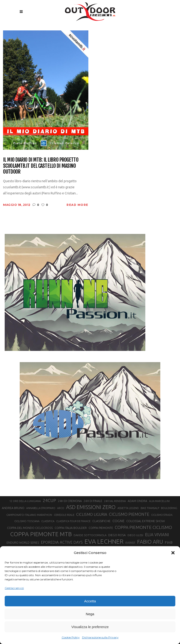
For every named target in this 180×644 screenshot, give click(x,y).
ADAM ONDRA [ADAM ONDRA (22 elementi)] (137, 501)
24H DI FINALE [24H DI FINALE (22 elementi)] (93, 501)
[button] (173, 553)
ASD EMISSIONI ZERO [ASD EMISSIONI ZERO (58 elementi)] (91, 507)
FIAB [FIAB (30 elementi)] (169, 542)
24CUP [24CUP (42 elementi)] (49, 500)
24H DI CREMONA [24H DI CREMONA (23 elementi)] (70, 501)
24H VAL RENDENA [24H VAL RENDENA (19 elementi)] (115, 501)
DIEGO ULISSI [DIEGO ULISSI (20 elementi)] (135, 535)
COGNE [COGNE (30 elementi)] (118, 521)
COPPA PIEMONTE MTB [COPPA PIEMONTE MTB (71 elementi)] (41, 534)
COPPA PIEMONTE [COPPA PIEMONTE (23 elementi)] (101, 528)
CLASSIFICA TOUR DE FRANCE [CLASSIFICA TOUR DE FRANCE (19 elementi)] (73, 521)
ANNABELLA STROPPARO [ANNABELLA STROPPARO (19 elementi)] (41, 508)
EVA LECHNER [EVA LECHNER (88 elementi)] (104, 541)
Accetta (90, 601)
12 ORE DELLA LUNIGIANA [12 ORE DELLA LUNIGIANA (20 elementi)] (25, 501)
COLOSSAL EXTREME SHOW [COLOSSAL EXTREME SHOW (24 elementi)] (146, 521)
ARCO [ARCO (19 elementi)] (61, 508)
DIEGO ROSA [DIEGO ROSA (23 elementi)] (117, 535)
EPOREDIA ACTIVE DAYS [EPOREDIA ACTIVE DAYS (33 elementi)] (62, 542)
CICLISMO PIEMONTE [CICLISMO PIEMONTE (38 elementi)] (129, 514)
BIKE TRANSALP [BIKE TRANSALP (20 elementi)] (150, 508)
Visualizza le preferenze (90, 627)
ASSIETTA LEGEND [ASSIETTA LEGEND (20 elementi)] (128, 508)
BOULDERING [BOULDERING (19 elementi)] (169, 508)
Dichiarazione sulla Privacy (100, 637)
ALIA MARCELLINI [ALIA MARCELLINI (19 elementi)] (159, 501)
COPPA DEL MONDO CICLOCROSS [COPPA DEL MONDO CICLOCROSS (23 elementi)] (30, 528)
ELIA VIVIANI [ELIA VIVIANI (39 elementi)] (157, 535)
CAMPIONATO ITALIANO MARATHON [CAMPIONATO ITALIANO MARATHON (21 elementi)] (29, 515)
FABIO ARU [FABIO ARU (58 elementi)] (150, 542)
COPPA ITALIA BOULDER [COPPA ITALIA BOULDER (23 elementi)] (71, 528)
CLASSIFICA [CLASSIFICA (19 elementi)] (48, 521)
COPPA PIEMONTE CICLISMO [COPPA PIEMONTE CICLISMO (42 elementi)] (143, 527)
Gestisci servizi (14, 588)
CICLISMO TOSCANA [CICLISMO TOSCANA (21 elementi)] (27, 521)
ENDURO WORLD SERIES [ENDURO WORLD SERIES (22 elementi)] (23, 543)
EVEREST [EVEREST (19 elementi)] (130, 543)
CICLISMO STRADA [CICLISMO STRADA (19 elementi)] (162, 515)
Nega (90, 614)
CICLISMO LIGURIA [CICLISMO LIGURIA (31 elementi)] (92, 514)
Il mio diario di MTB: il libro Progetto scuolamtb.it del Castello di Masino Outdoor (41, 166)
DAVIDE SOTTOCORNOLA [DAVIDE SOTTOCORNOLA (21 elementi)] (90, 535)
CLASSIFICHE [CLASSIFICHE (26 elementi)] (101, 521)
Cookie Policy (71, 637)
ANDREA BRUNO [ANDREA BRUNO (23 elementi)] (13, 508)
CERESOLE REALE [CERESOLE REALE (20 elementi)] (64, 515)
